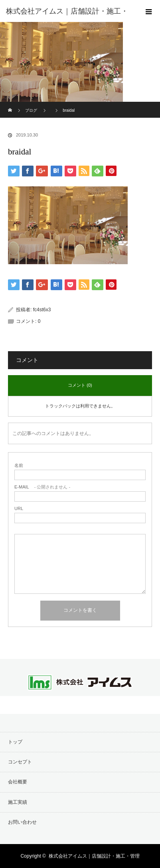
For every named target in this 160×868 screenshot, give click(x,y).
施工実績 (18, 802)
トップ (15, 742)
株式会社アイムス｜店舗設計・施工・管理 (94, 856)
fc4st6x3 (42, 310)
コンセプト (20, 762)
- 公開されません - (42, 487)
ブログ (31, 110)
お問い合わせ (22, 822)
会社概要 (18, 782)
